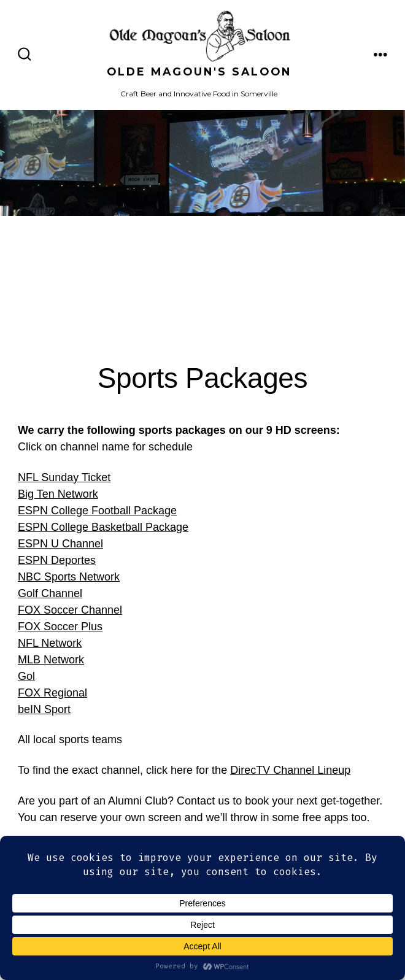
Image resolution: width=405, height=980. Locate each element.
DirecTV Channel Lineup (290, 770)
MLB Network (51, 660)
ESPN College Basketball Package (103, 527)
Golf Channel (50, 593)
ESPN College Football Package (97, 511)
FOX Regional (52, 693)
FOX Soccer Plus (60, 627)
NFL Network (50, 643)
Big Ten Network (58, 494)
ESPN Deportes (57, 560)
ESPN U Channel (60, 544)
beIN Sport (44, 709)
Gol (26, 676)
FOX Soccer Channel (70, 610)
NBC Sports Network (69, 577)
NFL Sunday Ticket (64, 477)
